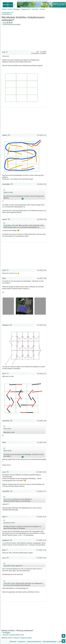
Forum (10, 9)
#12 (45, 517)
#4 (45, 270)
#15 (45, 558)
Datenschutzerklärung (34, 642)
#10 (45, 472)
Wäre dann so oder (13, 430)
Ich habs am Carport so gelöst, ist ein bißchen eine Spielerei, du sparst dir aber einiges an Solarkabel (22, 525)
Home (4, 9)
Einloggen (16, 9)
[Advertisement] (24, 38)
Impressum (22, 642)
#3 (45, 219)
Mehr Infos (20, 635)
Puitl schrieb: (7, 429)
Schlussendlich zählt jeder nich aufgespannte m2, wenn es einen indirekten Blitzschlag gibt (23, 584)
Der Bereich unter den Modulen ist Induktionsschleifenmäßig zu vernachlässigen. (18, 499)
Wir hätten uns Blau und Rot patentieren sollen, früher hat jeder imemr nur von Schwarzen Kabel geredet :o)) (24, 226)
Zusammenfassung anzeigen (11, 24)
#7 (45, 374)
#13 (45, 540)
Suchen (42, 9)
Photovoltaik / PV (8, 13)
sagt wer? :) (13, 565)
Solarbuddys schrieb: (10, 225)
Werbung (61, 642)
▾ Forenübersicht (7, 14)
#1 (45, 135)
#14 (45, 550)
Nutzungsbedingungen (49, 642)
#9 (45, 442)
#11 (45, 491)
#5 (45, 278)
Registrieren (25, 9)
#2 (45, 184)
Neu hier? (35, 9)
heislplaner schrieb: (9, 523)
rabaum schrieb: (8, 192)
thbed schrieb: (8, 451)
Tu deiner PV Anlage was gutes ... (23, 638)
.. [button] (23, 199)
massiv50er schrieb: (9, 566)
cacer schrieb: (8, 499)
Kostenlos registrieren (9, 635)
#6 (45, 325)
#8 (45, 421)
